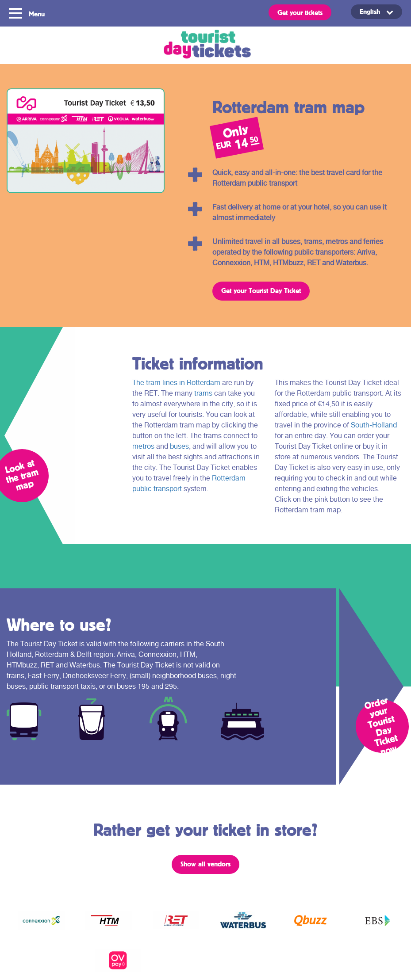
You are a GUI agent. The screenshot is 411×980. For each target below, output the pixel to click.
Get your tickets (300, 12)
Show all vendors (205, 864)
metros (143, 446)
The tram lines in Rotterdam (176, 383)
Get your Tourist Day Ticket (261, 290)
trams (203, 393)
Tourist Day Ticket (205, 45)
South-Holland (374, 425)
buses (179, 446)
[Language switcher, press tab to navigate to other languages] (376, 12)
